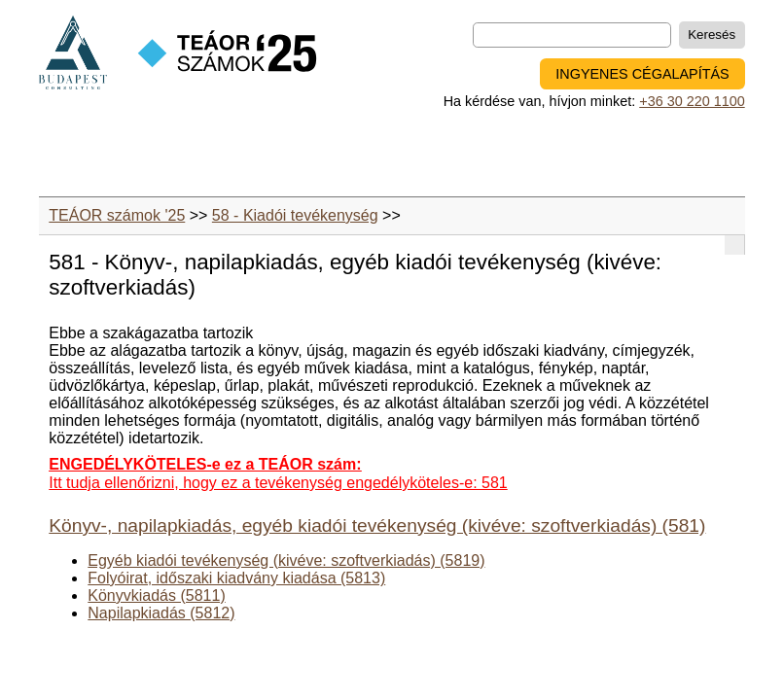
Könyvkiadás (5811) (156, 595)
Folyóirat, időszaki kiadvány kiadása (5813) (236, 578)
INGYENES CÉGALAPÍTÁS (642, 74)
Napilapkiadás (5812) (161, 613)
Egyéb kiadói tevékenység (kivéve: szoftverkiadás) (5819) (286, 560)
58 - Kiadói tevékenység (295, 215)
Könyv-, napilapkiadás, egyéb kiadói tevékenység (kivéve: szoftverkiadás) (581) (377, 525)
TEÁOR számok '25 (117, 215)
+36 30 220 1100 (692, 101)
